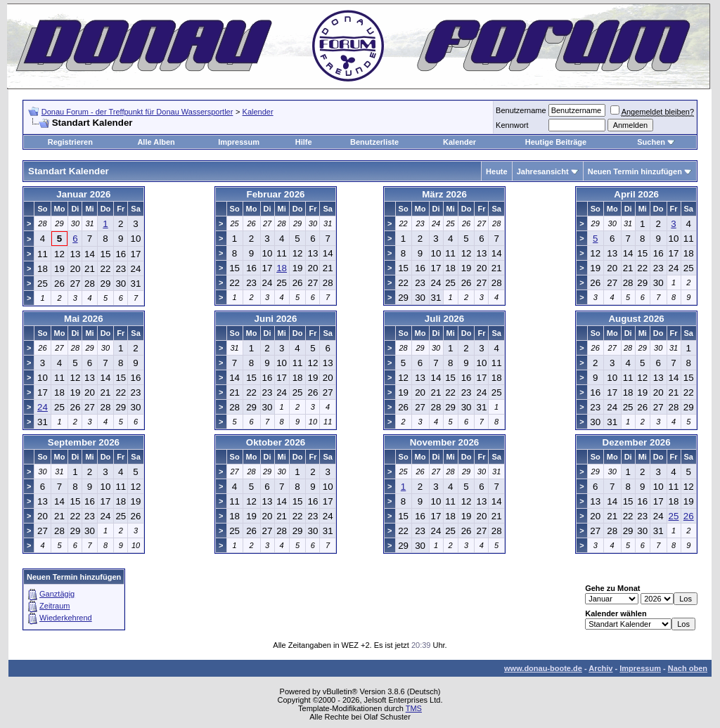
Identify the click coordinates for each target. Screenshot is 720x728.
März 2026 (444, 194)
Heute (497, 171)
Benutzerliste (374, 142)
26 (689, 516)
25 (674, 516)
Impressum (239, 142)
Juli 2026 (444, 319)
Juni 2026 (276, 319)
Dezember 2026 (637, 442)
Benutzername (521, 110)
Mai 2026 (84, 319)
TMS (414, 708)
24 (43, 407)
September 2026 (84, 442)
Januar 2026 (83, 194)
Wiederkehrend (66, 618)
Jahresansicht (543, 171)
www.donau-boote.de (543, 668)
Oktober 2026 (276, 442)
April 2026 (636, 194)
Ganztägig (57, 594)
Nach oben (688, 668)
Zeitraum (54, 606)
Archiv (600, 668)
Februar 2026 (276, 194)
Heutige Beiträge (556, 142)
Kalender (258, 112)
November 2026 (445, 442)
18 (282, 268)
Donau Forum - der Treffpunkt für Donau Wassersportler (137, 112)
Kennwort (512, 125)
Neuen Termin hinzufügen (635, 171)
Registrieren (70, 142)
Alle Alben (156, 142)
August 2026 (636, 319)
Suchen (651, 142)
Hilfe (304, 142)
